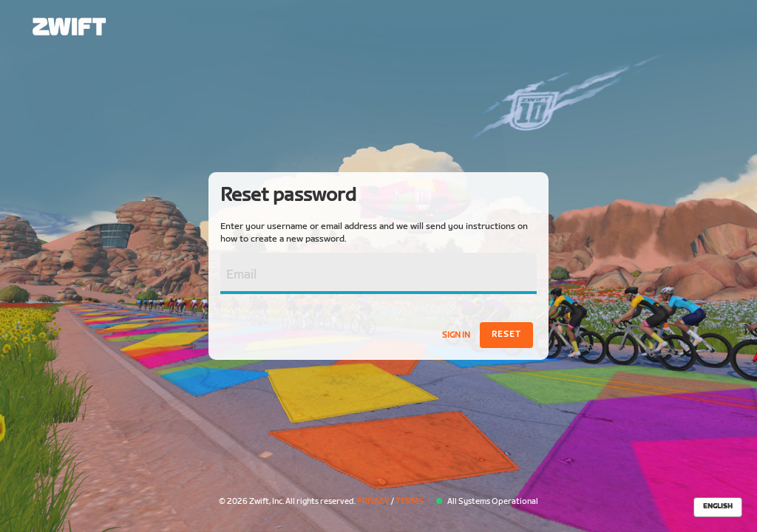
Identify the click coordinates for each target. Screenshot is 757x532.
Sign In (456, 335)
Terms (410, 501)
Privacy (373, 501)
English (718, 507)
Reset (506, 334)
